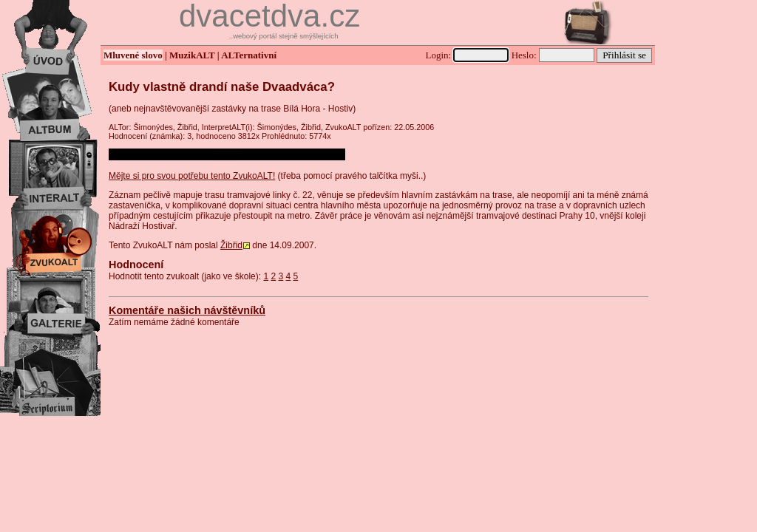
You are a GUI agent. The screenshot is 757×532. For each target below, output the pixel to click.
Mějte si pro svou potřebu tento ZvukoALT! (192, 176)
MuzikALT (192, 55)
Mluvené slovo (133, 55)
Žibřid (231, 245)
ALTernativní (249, 55)
